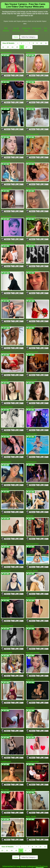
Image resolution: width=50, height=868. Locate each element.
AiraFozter (5, 475)
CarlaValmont (31, 316)
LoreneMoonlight (32, 739)
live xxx (40, 844)
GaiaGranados (6, 184)
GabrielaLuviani (32, 342)
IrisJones (4, 687)
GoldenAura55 (31, 369)
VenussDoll (5, 263)
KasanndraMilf (6, 633)
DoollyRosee (6, 713)
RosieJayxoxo (6, 52)
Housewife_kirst (32, 263)
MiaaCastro (30, 687)
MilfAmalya (5, 422)
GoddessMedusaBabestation (12, 78)
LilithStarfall (6, 158)
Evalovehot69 (6, 211)
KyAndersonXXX (32, 132)
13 (8, 47)
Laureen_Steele (32, 554)
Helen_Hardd (31, 792)
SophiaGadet (31, 211)
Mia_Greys (5, 766)
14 (12, 47)
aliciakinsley (6, 554)
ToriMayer (30, 290)
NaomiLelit (30, 105)
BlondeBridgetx (7, 396)
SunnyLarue (31, 52)
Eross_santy (31, 766)
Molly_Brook (31, 184)
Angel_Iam (30, 659)
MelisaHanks (6, 342)
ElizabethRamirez (8, 237)
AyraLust (4, 290)
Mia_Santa (30, 607)
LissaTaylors (6, 316)
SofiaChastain (31, 449)
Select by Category (29, 37)
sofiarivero (30, 475)
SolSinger (30, 713)
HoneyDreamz (6, 105)
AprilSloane (30, 158)
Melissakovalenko (33, 633)
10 (41, 43)
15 (17, 47)
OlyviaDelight (6, 449)
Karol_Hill (30, 396)
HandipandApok (7, 607)
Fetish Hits (33, 867)
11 (46, 43)
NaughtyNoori (31, 78)
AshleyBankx (6, 132)
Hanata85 (4, 369)
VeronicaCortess (32, 528)
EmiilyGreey (6, 501)
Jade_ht (4, 528)
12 (3, 47)
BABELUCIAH (31, 422)
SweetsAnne (6, 792)
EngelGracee (31, 580)
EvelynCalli (5, 580)
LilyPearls (30, 501)
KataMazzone (6, 739)
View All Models (8, 43)
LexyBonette (6, 659)
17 (26, 47)
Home (16, 37)
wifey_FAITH (31, 237)
